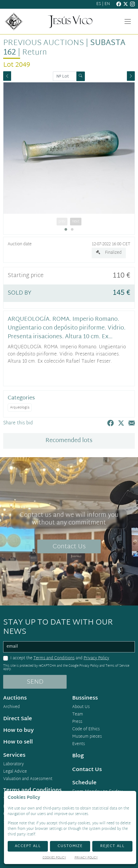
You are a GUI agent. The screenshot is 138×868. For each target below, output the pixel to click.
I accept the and (60, 658)
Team (78, 715)
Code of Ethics (86, 729)
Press (77, 722)
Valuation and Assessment (28, 779)
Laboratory (13, 764)
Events (79, 744)
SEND (35, 682)
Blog (78, 756)
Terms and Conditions (54, 658)
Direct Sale (18, 719)
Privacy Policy (96, 658)
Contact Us (69, 547)
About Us (81, 707)
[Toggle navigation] (128, 21)
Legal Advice (15, 772)
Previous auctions (43, 43)
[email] (69, 647)
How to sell (18, 742)
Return (34, 53)
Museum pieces (87, 737)
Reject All (112, 846)
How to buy (19, 731)
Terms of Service (117, 666)
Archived (11, 707)
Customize (70, 846)
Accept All (28, 846)
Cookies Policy (54, 858)
